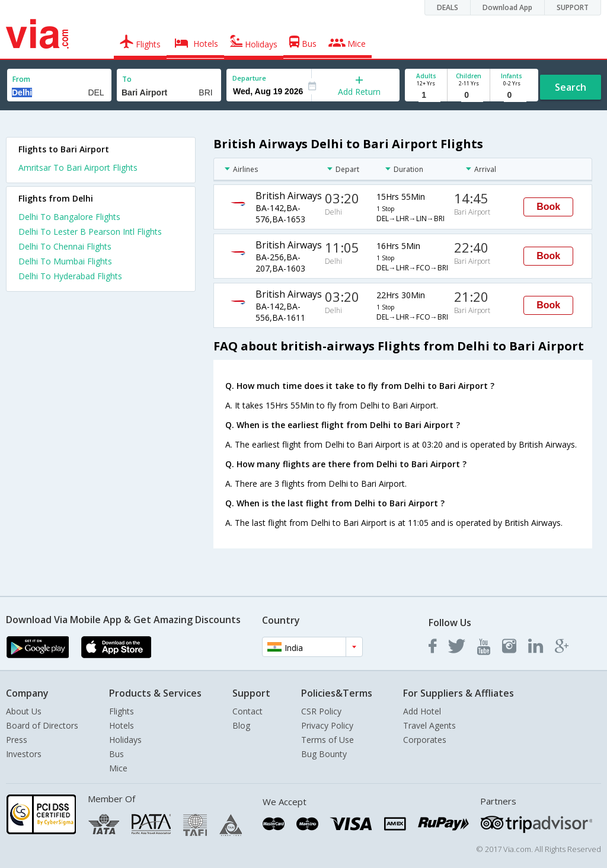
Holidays (125, 740)
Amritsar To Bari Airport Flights (78, 167)
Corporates (425, 740)
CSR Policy (321, 711)
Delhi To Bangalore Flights (69, 217)
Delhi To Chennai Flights (65, 246)
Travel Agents (429, 725)
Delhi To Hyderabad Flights (70, 276)
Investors (24, 754)
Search (571, 87)
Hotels (122, 725)
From (21, 79)
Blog (241, 725)
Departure (249, 78)
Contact (247, 711)
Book (548, 207)
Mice (118, 768)
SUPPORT (573, 7)
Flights (122, 711)
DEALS (448, 7)
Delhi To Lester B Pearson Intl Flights (90, 232)
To (127, 79)
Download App (507, 7)
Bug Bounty (324, 754)
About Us (24, 711)
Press (17, 740)
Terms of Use (328, 740)
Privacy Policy (327, 725)
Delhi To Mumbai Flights (65, 261)
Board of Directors (42, 725)
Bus (116, 754)
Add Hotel (422, 711)
